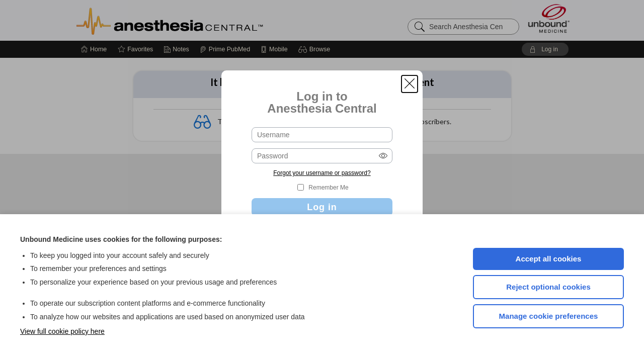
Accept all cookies (549, 259)
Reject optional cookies (548, 287)
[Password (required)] (322, 156)
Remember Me (328, 188)
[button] (410, 84)
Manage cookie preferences (549, 316)
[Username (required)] (322, 135)
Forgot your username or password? (322, 173)
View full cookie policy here (62, 331)
